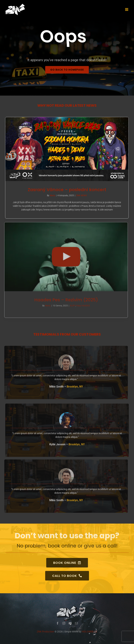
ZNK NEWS (81, 195)
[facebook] (58, 625)
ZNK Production (45, 633)
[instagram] (64, 625)
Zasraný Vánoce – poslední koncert (66, 190)
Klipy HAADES (81, 306)
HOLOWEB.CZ (90, 633)
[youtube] (70, 625)
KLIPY (71, 306)
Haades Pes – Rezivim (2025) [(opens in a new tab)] (64, 300)
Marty (52, 195)
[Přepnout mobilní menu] (127, 9)
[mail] (76, 625)
